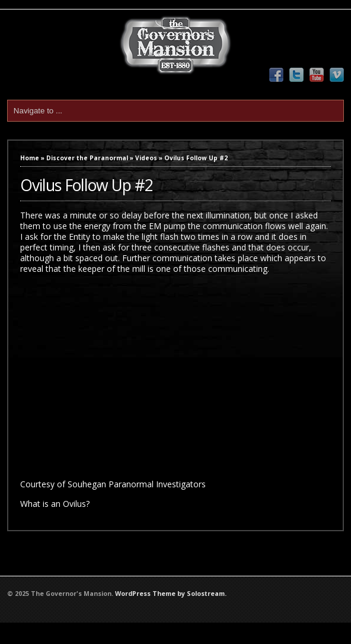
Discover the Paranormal (87, 158)
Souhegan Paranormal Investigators (137, 484)
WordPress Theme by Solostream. (171, 594)
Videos (146, 158)
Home (30, 158)
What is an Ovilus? (55, 504)
